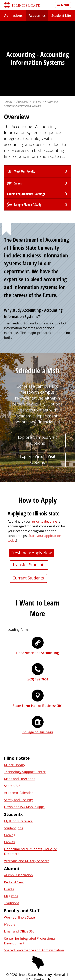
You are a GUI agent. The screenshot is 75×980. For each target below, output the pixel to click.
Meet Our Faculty (24, 101)
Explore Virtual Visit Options (38, 389)
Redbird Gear (14, 812)
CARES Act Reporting (37, 935)
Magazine (11, 826)
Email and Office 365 (19, 861)
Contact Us (42, 909)
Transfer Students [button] (29, 494)
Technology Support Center (25, 702)
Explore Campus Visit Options (37, 370)
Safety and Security (18, 730)
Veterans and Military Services (27, 791)
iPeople (10, 854)
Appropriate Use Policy (53, 921)
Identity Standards (18, 921)
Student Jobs (14, 758)
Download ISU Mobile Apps (24, 736)
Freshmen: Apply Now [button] (31, 482)
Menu (65, 5)
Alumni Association (18, 805)
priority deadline (44, 451)
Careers (18, 113)
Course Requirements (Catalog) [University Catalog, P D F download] (26, 124)
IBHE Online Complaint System (35, 926)
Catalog (10, 765)
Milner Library (14, 695)
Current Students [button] (28, 508)
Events (9, 819)
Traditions (12, 833)
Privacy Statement (21, 916)
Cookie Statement (52, 916)
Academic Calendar (18, 723)
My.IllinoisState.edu (19, 751)
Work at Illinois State (19, 847)
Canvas (9, 772)
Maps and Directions (20, 709)
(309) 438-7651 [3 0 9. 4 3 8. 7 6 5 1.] (37, 609)
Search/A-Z (12, 716)
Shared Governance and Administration (34, 880)
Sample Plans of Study (28, 134)
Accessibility (54, 931)
